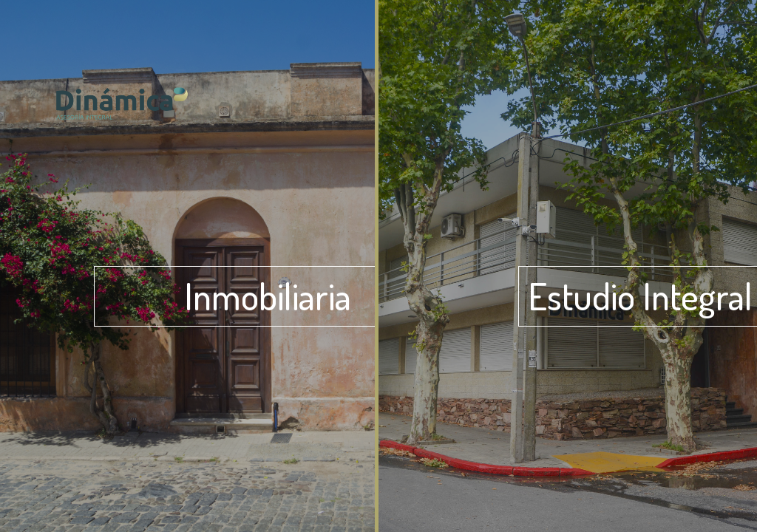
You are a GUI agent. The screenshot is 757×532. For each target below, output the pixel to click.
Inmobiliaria (268, 296)
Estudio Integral (640, 296)
